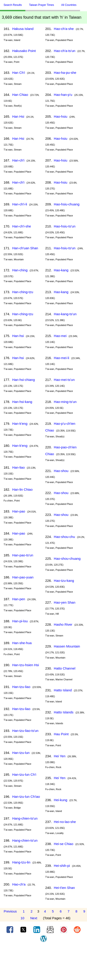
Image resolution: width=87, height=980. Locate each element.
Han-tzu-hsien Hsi (25, 665)
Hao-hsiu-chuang (67, 204)
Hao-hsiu (61, 116)
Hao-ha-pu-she (65, 73)
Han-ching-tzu (23, 292)
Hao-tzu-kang (64, 581)
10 (23, 918)
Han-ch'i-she (22, 226)
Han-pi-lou (20, 621)
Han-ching (20, 270)
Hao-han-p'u (63, 95)
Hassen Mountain (67, 646)
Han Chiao (20, 95)
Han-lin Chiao (22, 489)
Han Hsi (18, 116)
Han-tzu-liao (21, 687)
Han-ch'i (18, 160)
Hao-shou (61, 471)
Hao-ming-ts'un (65, 402)
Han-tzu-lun (21, 753)
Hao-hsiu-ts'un (65, 226)
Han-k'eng (20, 424)
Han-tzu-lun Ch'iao (26, 797)
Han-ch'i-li (20, 204)
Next (34, 918)
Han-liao (18, 467)
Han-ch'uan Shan (25, 248)
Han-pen (19, 599)
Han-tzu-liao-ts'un (25, 731)
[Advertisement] (43, 963)
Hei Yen (60, 756)
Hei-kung (61, 800)
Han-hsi (18, 336)
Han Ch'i (18, 73)
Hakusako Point (24, 51)
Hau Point (61, 734)
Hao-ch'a (19, 884)
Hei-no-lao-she (65, 822)
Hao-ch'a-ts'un (65, 51)
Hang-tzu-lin (21, 862)
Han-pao (19, 511)
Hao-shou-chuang (67, 559)
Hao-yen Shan (65, 602)
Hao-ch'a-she (64, 29)
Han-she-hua (22, 643)
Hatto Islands (64, 712)
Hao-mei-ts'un (64, 380)
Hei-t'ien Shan (64, 888)
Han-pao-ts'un (23, 555)
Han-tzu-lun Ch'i (24, 774)
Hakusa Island (23, 29)
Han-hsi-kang (22, 402)
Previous (10, 911)
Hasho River (63, 624)
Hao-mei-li (61, 358)
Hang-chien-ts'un (25, 818)
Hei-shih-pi (62, 866)
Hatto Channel (65, 668)
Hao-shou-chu (64, 537)
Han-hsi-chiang (23, 380)
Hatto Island (63, 690)
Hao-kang (61, 270)
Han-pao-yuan (23, 577)
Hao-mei (60, 336)
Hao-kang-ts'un (65, 314)
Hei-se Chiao (64, 844)
